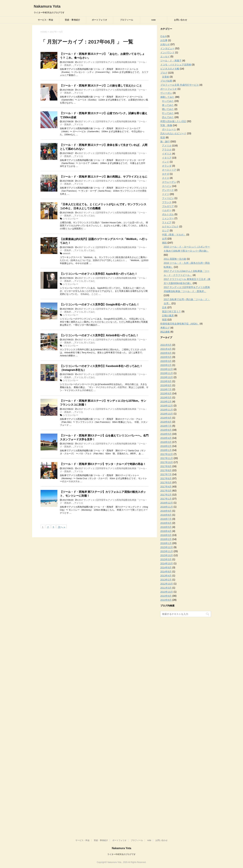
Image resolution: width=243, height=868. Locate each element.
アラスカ (167, 150)
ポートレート (169, 129)
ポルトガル (168, 214)
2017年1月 (166, 499)
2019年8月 (166, 385)
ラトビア (167, 222)
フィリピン (168, 198)
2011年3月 (166, 588)
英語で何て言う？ (171, 311)
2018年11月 (167, 410)
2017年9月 (166, 466)
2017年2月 (166, 495)
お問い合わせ (181, 20)
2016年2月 (166, 539)
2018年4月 (166, 438)
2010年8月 (166, 600)
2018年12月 (167, 406)
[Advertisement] (186, 669)
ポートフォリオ (99, 20)
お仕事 (164, 40)
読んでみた (168, 117)
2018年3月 (166, 442)
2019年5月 (166, 397)
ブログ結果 (166, 81)
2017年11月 (167, 458)
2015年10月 (167, 555)
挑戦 (164, 243)
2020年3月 (166, 361)
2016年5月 (166, 527)
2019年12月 (167, 369)
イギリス (167, 154)
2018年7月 (166, 426)
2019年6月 (166, 393)
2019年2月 (166, 402)
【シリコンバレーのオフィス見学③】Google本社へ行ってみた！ (100, 304)
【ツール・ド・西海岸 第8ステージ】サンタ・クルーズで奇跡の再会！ (103, 464)
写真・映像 (166, 125)
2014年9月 (166, 567)
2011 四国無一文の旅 (175, 259)
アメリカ (79, 65)
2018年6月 (166, 430)
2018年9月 (166, 418)
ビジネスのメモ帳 (170, 69)
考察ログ (165, 328)
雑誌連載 (165, 332)
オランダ (167, 166)
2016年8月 (166, 515)
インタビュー (167, 48)
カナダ (166, 174)
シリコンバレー (71, 219)
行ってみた (90, 216)
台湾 (164, 239)
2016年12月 (167, 503)
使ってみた (168, 105)
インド (166, 162)
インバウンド (167, 52)
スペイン (167, 186)
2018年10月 (167, 414)
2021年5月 (166, 345)
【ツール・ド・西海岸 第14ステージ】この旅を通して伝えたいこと (101, 86)
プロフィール (127, 20)
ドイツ (166, 194)
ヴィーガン (166, 93)
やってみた (168, 101)
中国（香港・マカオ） (174, 235)
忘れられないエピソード (173, 133)
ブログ (164, 73)
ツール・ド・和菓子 (171, 61)
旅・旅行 (165, 141)
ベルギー (167, 210)
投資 (163, 137)
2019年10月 (167, 377)
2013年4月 (166, 576)
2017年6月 (166, 478)
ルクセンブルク (170, 226)
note (153, 20)
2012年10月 (167, 584)
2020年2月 (166, 365)
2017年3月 (166, 491)
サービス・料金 (45, 20)
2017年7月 (166, 474)
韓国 (164, 320)
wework (67, 253)
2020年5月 (166, 357)
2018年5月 (166, 434)
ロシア (166, 231)
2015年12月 (167, 547)
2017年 (53, 32)
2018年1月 (166, 450)
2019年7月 (166, 389)
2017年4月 (166, 487)
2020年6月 (166, 353)
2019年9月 (166, 381)
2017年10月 (167, 462)
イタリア (167, 158)
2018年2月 (166, 446)
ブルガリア (168, 206)
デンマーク (168, 190)
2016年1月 (166, 543)
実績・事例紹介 (72, 20)
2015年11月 (167, 551)
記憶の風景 (168, 316)
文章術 (166, 77)
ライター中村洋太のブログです (122, 854)
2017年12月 (167, 454)
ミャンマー (168, 218)
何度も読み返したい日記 (173, 121)
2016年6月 (166, 523)
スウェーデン (169, 182)
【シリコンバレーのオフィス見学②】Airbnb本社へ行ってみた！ (99, 335)
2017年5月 (166, 482)
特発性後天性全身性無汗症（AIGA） (180, 324)
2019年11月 (167, 373)
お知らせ (165, 44)
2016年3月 (166, 535)
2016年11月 (167, 507)
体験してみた (167, 97)
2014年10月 (167, 563)
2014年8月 (166, 572)
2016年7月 (166, 519)
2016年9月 (166, 511)
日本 (164, 307)
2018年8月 (166, 422)
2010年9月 (166, 596)
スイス (166, 178)
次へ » (62, 527)
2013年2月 (166, 580)
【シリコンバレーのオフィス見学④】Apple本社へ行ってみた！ (99, 274)
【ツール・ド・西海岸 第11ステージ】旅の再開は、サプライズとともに (104, 177)
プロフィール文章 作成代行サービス (180, 85)
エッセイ (165, 56)
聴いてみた (168, 109)
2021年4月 (166, 349)
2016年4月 (166, 531)
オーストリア (169, 170)
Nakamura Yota (47, 6)
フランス (167, 202)
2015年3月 (166, 559)
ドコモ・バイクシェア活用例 (176, 65)
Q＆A (163, 36)
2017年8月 (166, 470)
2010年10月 (167, 592)
